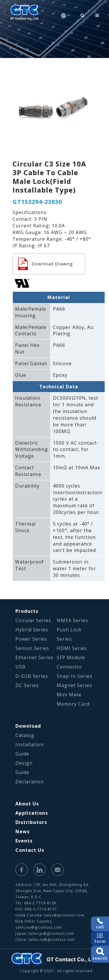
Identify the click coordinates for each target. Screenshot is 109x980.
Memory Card (73, 704)
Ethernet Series (34, 657)
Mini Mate (69, 695)
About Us (27, 804)
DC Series (27, 685)
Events (24, 841)
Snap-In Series (75, 676)
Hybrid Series (32, 630)
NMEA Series (72, 620)
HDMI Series (72, 648)
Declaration (30, 782)
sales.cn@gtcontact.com (52, 940)
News (23, 832)
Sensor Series (32, 648)
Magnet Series (74, 685)
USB (20, 667)
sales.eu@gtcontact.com (39, 927)
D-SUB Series (32, 676)
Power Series (31, 639)
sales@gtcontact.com (64, 915)
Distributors (31, 822)
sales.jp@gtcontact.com (51, 933)
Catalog (25, 735)
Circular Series (33, 620)
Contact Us (30, 850)
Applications (32, 813)
